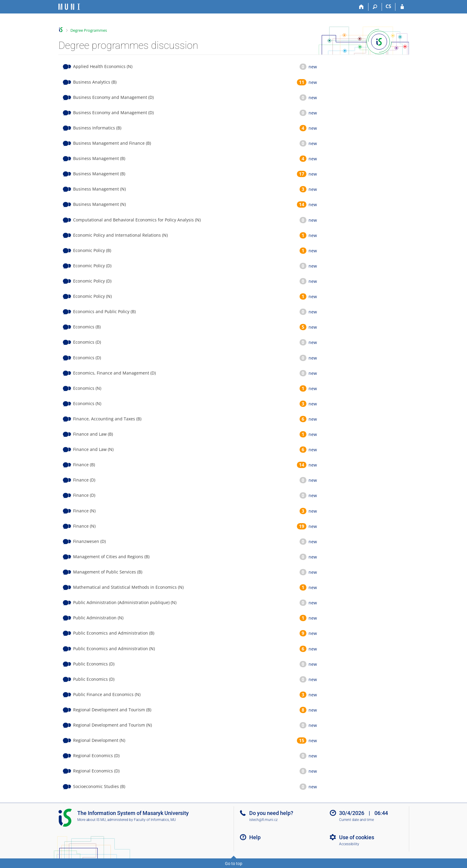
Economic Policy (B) (92, 250)
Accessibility (349, 844)
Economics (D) (87, 342)
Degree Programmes (89, 30)
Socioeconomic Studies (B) (99, 786)
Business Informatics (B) (97, 128)
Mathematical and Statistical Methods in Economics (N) (128, 587)
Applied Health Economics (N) (103, 66)
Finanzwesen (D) (89, 541)
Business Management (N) (99, 189)
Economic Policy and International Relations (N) (120, 235)
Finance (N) (84, 511)
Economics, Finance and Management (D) (114, 373)
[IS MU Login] (402, 7)
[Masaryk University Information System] (69, 7)
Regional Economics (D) (96, 755)
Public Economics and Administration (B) (114, 633)
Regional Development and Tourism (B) (112, 710)
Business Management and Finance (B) (112, 143)
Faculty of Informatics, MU (155, 820)
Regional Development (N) (99, 740)
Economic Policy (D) (92, 266)
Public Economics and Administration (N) (114, 649)
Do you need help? (271, 813)
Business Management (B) (99, 158)
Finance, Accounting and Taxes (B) (107, 419)
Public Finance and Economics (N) (107, 694)
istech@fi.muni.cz (263, 820)
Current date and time (356, 820)
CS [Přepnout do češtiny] (388, 6)
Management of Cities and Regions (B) (111, 557)
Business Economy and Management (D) (113, 97)
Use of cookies (357, 837)
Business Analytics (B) (95, 82)
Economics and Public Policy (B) (104, 311)
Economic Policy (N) (92, 296)
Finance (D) (84, 480)
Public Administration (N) (98, 618)
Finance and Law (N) (93, 449)
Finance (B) (84, 465)
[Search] (375, 7)
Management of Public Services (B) (108, 572)
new (313, 67)
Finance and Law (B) (93, 434)
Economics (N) (87, 388)
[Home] (362, 7)
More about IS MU (92, 820)
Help (255, 837)
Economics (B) (87, 327)
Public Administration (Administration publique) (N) (125, 602)
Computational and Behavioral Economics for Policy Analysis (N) (137, 220)
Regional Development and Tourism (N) (112, 725)
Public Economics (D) (94, 664)
